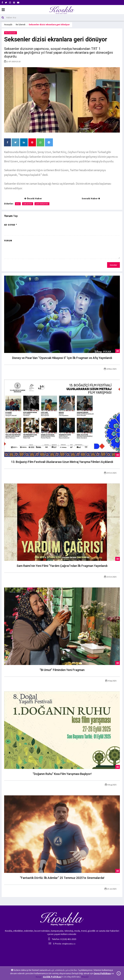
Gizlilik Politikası (52, 977)
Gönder (113, 265)
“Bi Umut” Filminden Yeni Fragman (62, 670)
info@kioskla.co (69, 944)
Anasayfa (8, 25)
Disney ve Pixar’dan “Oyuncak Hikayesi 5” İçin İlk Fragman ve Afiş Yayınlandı (62, 358)
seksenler (28, 204)
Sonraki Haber (91, 199)
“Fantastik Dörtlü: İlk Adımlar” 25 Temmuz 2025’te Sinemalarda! (62, 878)
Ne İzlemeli (21, 25)
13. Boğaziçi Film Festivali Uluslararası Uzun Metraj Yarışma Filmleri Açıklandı (62, 462)
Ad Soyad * (11, 225)
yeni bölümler (42, 204)
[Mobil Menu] (3, 10)
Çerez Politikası (102, 973)
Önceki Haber (33, 199)
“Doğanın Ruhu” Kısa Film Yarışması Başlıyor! (62, 774)
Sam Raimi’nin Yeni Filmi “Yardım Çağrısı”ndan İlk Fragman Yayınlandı (62, 566)
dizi (18, 204)
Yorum (8, 241)
